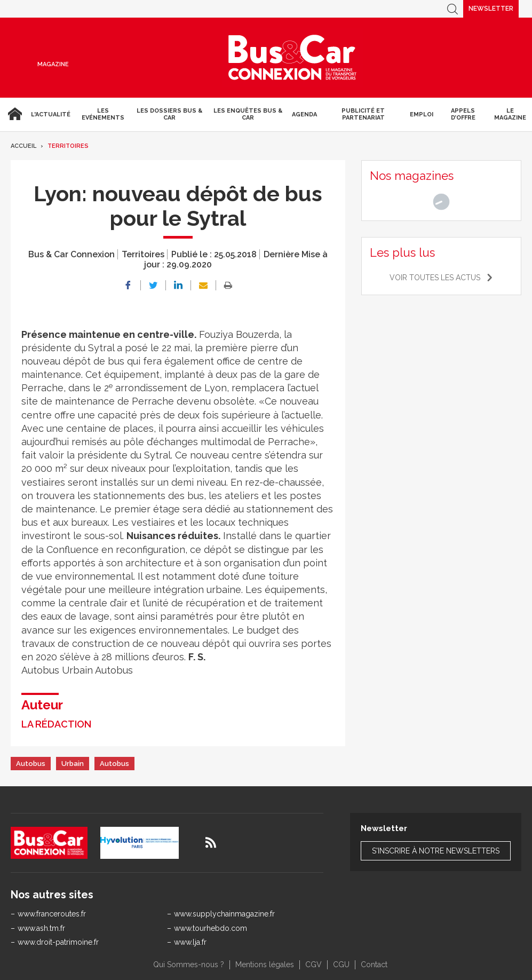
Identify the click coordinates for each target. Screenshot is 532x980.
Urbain (73, 764)
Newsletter (491, 9)
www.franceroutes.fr (52, 914)
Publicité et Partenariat (363, 114)
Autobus (31, 764)
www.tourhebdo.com (211, 928)
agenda (304, 114)
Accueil (13, 114)
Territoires (68, 146)
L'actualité (51, 114)
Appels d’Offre (463, 114)
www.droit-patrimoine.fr (58, 942)
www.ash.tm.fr (41, 928)
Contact (374, 965)
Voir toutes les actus (435, 278)
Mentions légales (265, 965)
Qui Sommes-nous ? (189, 965)
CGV (313, 965)
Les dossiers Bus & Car (169, 114)
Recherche (452, 9)
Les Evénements (103, 114)
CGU (341, 965)
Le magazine (510, 114)
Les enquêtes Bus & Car (248, 114)
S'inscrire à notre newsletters (436, 851)
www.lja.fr (190, 942)
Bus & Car (292, 58)
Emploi (422, 114)
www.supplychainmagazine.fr (224, 914)
